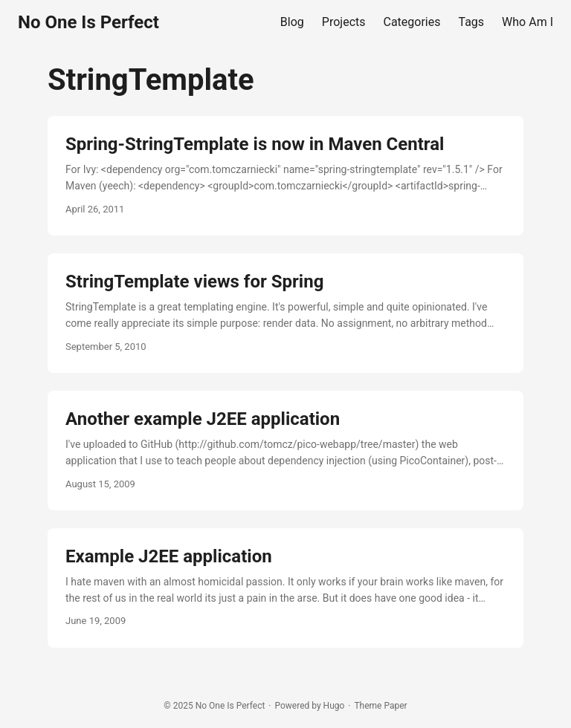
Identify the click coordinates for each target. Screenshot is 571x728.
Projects (344, 22)
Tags (472, 22)
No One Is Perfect (88, 22)
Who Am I (528, 22)
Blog (292, 22)
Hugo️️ (334, 706)
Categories (412, 22)
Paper (395, 706)
